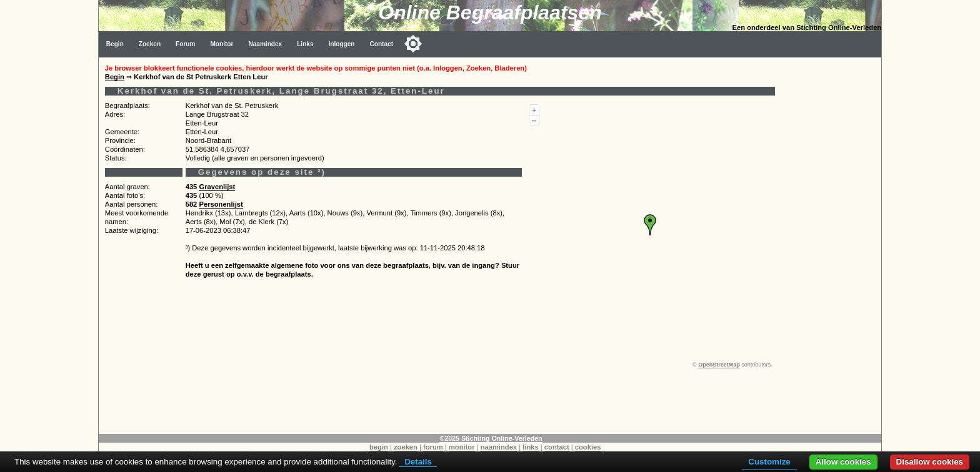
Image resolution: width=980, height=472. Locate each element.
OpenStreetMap (719, 365)
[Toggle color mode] (413, 44)
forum (433, 447)
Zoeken (150, 44)
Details (418, 462)
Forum (185, 44)
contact (557, 447)
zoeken (406, 447)
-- (534, 120)
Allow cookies (843, 462)
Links (305, 44)
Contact (382, 44)
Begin (115, 44)
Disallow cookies (930, 462)
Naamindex (265, 44)
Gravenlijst (217, 187)
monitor (462, 447)
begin (379, 447)
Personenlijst (221, 204)
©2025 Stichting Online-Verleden (491, 438)
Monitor (222, 44)
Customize (769, 462)
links (531, 447)
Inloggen (342, 44)
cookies (588, 447)
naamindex (499, 447)
